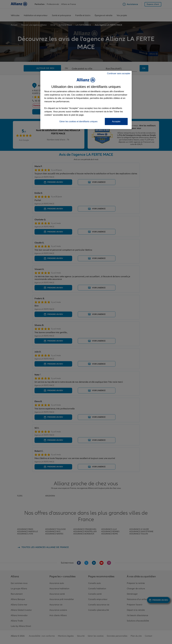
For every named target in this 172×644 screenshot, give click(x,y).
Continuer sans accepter (119, 73)
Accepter (116, 121)
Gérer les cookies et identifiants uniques (78, 121)
